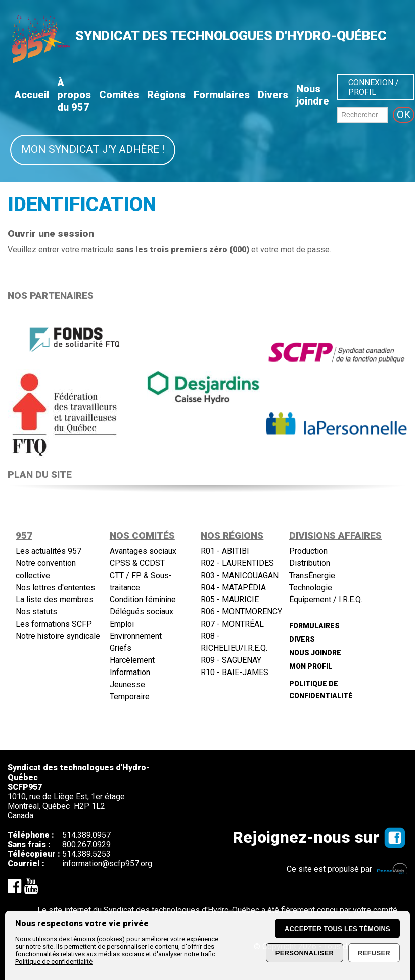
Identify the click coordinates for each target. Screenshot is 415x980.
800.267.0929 (86, 849)
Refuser (374, 953)
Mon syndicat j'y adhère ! (93, 149)
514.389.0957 (86, 839)
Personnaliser (305, 953)
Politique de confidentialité (54, 962)
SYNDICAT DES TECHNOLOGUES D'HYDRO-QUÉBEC (231, 36)
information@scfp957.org (107, 868)
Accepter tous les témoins (337, 929)
